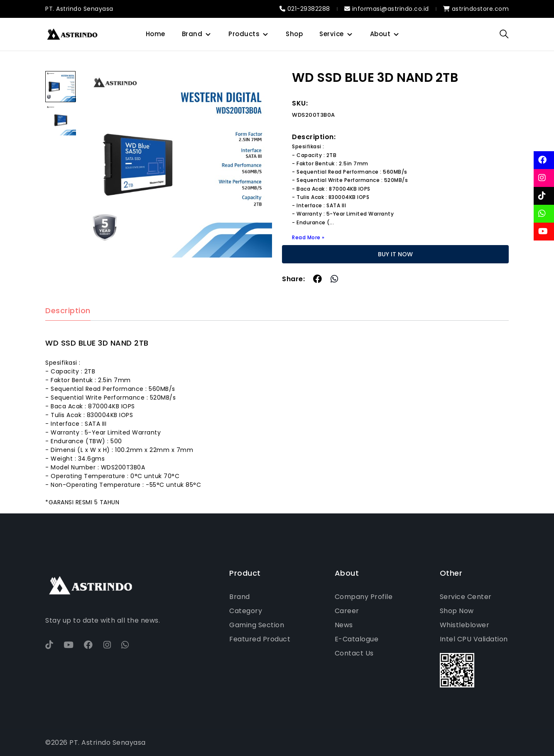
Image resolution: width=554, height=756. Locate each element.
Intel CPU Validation (474, 639)
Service (332, 34)
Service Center (466, 597)
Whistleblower (465, 625)
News (344, 625)
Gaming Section (257, 625)
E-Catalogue (357, 639)
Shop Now (457, 611)
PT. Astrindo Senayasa (79, 9)
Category (246, 611)
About (380, 34)
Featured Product (260, 639)
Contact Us (354, 653)
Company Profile (364, 597)
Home (156, 34)
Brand (192, 34)
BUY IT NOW (395, 254)
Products (244, 34)
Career (347, 611)
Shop (294, 34)
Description (68, 311)
